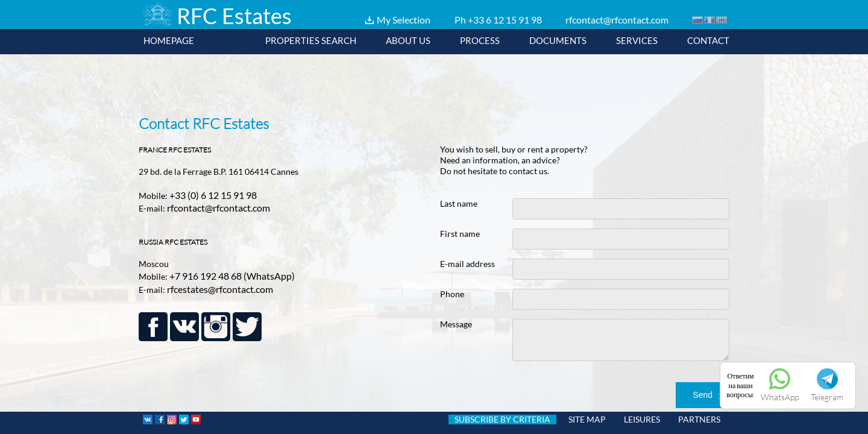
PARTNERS (699, 420)
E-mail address (467, 264)
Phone (452, 294)
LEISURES (642, 420)
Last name (459, 203)
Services (637, 40)
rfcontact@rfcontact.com (617, 20)
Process (480, 40)
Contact (708, 40)
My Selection (404, 20)
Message (456, 324)
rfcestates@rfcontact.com (220, 289)
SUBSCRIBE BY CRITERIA (502, 420)
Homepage (169, 40)
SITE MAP (587, 420)
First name (460, 234)
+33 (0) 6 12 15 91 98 (213, 195)
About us (408, 40)
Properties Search (311, 40)
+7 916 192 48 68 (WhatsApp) (232, 276)
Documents (558, 40)
